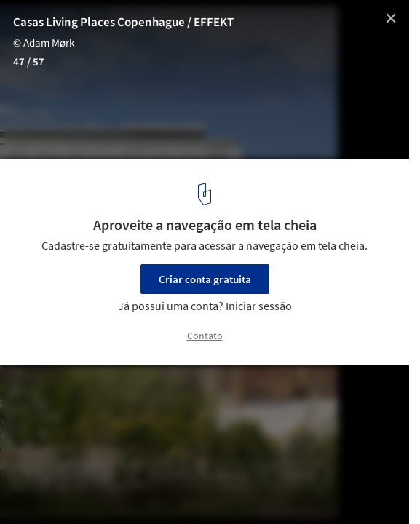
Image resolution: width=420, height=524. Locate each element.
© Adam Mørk (44, 43)
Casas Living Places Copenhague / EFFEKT (123, 23)
